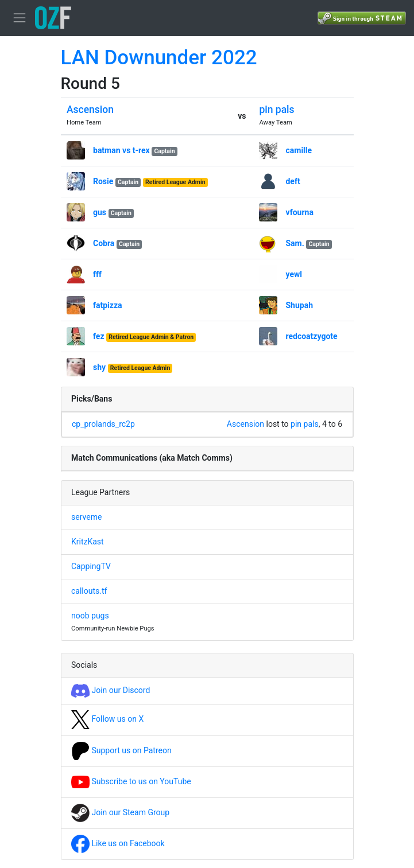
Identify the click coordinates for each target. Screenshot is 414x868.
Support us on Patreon (121, 750)
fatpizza (108, 305)
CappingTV (91, 566)
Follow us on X (107, 719)
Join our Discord (111, 690)
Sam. (295, 243)
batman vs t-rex (121, 150)
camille (299, 150)
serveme (86, 517)
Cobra (104, 243)
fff (97, 274)
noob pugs (90, 616)
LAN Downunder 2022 (159, 58)
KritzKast (88, 542)
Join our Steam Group (120, 812)
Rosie (103, 181)
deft (293, 181)
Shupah (299, 305)
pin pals (276, 110)
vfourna (299, 212)
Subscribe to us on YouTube (131, 781)
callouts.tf (89, 591)
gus (100, 212)
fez (99, 336)
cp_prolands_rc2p (103, 424)
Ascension (90, 110)
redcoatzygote (311, 336)
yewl (294, 274)
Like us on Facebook (118, 843)
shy (99, 367)
